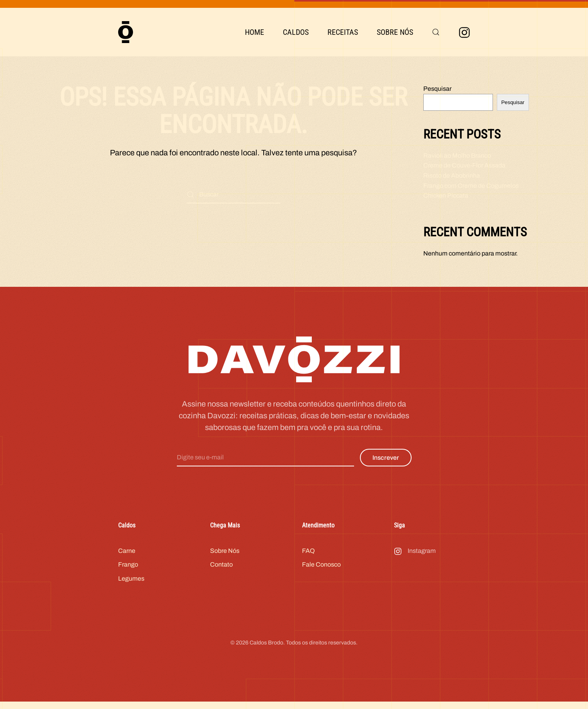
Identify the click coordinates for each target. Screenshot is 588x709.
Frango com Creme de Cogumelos (471, 186)
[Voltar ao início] (126, 32)
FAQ (308, 556)
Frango (128, 570)
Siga (399, 531)
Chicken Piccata (446, 195)
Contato (221, 570)
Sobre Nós (395, 32)
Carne (127, 556)
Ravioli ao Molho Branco (457, 156)
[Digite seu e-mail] (265, 463)
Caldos (296, 32)
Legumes (131, 584)
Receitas (343, 32)
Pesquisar (437, 89)
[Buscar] (234, 195)
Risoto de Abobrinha (452, 175)
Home (254, 32)
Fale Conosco (321, 570)
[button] (436, 32)
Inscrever (386, 463)
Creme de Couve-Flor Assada (464, 165)
